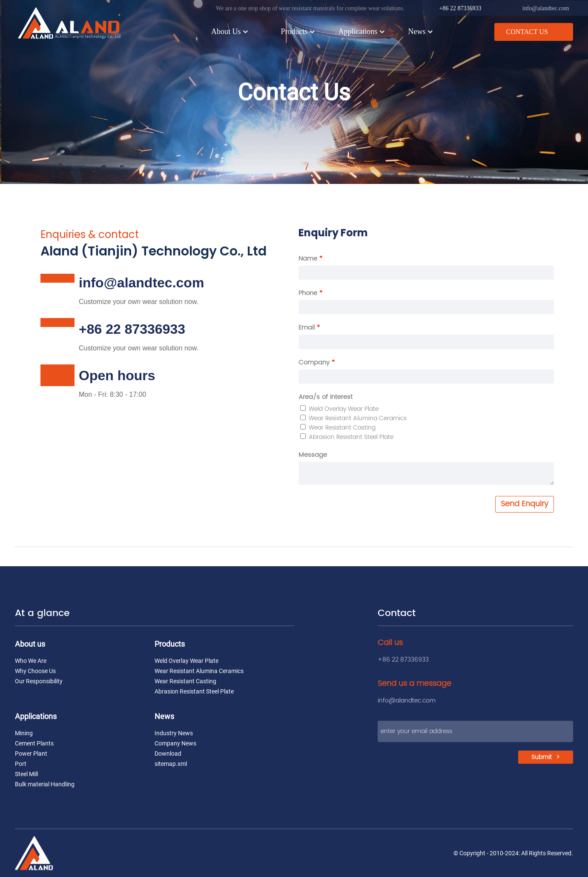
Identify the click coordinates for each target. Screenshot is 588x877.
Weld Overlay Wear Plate (339, 409)
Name (308, 259)
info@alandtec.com (546, 8)
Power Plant (31, 754)
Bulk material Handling (45, 784)
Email (307, 328)
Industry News (174, 733)
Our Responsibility (39, 681)
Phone (308, 293)
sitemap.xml (171, 764)
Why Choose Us (35, 671)
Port (21, 764)
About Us (230, 31)
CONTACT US (527, 31)
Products (298, 31)
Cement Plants (34, 743)
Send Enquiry (525, 504)
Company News (175, 743)
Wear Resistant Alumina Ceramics (353, 418)
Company (314, 363)
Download (168, 754)
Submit (542, 758)
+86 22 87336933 (460, 8)
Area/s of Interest (326, 397)
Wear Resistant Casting (338, 428)
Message (313, 455)
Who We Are (31, 661)
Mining (24, 733)
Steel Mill (26, 774)
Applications (362, 31)
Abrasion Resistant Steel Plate (347, 437)
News (421, 31)
